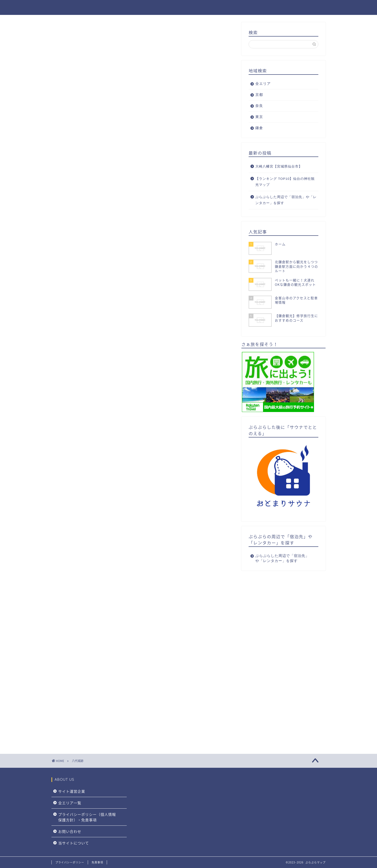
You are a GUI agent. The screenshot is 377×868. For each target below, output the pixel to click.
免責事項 (97, 862)
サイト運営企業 (72, 791)
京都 (250, 7)
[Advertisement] (143, 520)
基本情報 (73, 79)
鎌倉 (308, 7)
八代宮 (79, 96)
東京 (288, 7)
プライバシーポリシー (70, 862)
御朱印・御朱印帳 (80, 102)
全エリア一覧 (70, 803)
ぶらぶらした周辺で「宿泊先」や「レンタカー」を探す (286, 200)
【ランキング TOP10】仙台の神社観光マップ (285, 182)
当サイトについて (74, 843)
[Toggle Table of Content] (112, 67)
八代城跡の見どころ (82, 85)
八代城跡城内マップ (82, 74)
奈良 (269, 7)
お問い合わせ (70, 831)
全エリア (227, 7)
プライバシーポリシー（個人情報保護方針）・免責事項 (87, 817)
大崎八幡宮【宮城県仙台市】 (279, 166)
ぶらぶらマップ (70, 8)
